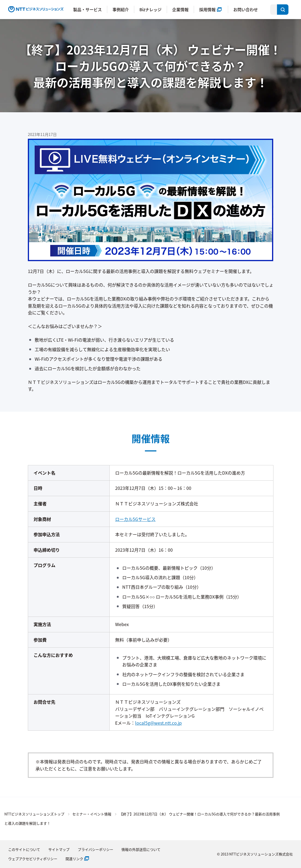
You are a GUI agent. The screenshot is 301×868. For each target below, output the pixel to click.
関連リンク (74, 859)
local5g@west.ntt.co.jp (158, 723)
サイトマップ (59, 849)
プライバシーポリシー (96, 849)
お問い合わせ (246, 9)
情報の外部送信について (141, 849)
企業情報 (180, 9)
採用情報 (207, 9)
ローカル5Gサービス (135, 519)
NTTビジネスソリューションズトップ (34, 814)
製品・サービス (87, 9)
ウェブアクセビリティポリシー (33, 859)
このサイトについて (24, 849)
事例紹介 (121, 9)
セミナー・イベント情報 (92, 814)
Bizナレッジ (150, 9)
